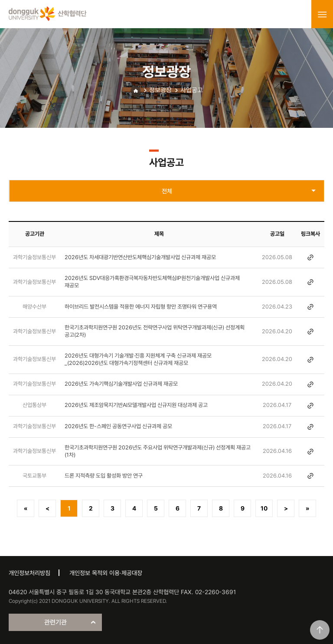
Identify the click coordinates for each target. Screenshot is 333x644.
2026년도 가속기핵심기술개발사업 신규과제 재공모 (121, 384)
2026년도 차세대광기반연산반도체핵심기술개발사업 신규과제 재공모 (140, 257)
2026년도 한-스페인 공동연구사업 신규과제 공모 (118, 426)
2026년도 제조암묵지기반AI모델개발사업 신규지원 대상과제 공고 (136, 405)
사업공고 (192, 90)
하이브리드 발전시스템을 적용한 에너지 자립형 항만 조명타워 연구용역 (141, 307)
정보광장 (160, 90)
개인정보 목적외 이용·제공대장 (106, 573)
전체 (167, 191)
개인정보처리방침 (29, 573)
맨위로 (320, 630)
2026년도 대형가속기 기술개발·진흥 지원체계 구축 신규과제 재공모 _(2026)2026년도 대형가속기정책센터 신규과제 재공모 (138, 359)
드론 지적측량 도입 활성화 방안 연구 (104, 476)
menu (322, 14)
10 (264, 508)
